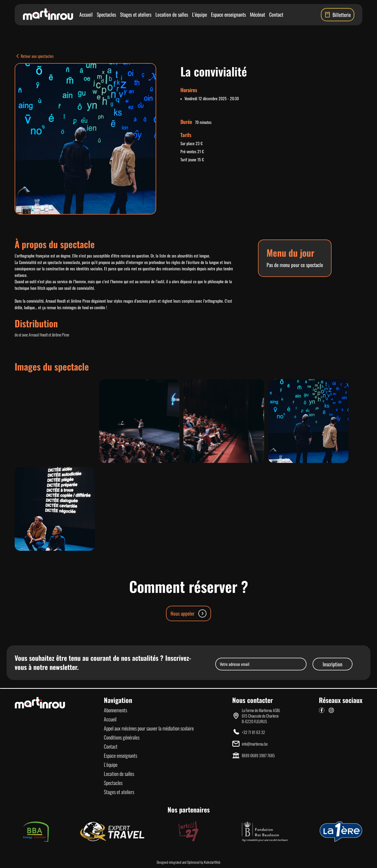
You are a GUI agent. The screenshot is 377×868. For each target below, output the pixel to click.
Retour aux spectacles (34, 56)
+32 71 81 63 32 (253, 732)
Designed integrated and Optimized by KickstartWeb (188, 862)
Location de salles (172, 14)
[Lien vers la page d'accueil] (48, 15)
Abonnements (115, 710)
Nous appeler (188, 613)
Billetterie (338, 15)
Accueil (86, 14)
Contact (276, 14)
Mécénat (257, 14)
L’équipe (199, 14)
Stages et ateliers (136, 14)
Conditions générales (122, 737)
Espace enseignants (228, 14)
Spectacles (106, 14)
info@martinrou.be (255, 744)
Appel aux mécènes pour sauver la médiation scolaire (149, 728)
